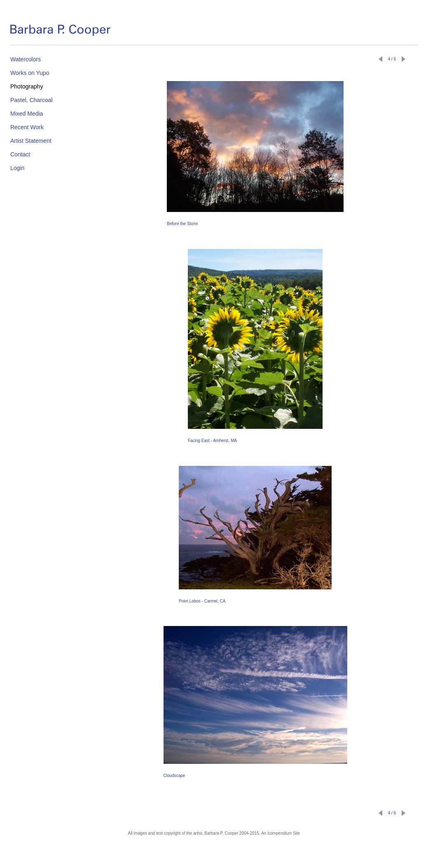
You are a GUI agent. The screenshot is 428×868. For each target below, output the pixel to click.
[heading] (60, 32)
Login (17, 168)
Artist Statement (31, 141)
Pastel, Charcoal (32, 100)
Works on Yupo (30, 73)
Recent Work (27, 127)
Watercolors (26, 59)
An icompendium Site (281, 833)
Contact (20, 154)
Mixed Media (27, 114)
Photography (27, 86)
